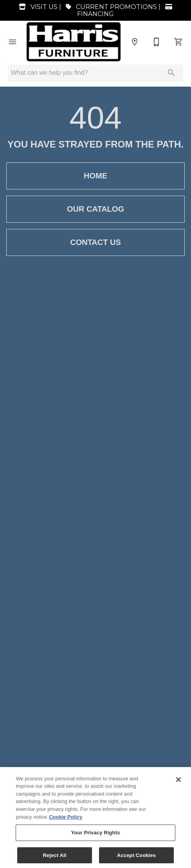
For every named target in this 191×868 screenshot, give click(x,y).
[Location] (135, 42)
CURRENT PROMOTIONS (110, 7)
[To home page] (74, 42)
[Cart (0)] (178, 42)
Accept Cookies (136, 858)
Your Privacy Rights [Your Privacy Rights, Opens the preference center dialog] (95, 835)
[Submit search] (171, 73)
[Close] (178, 782)
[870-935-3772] (157, 42)
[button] (13, 42)
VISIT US (37, 7)
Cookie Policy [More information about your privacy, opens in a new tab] (66, 820)
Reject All (55, 858)
